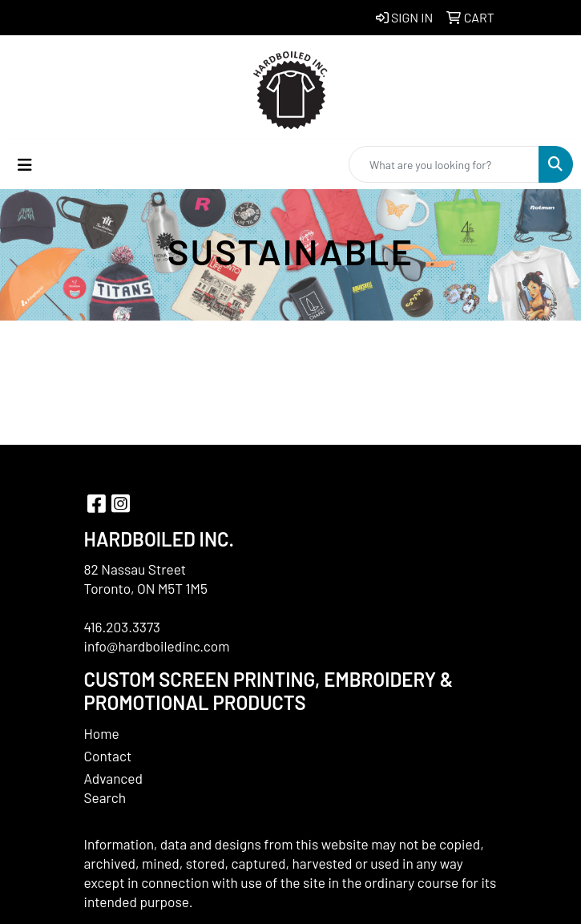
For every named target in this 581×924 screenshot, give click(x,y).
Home (102, 733)
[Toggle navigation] (25, 165)
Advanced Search (114, 788)
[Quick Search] (444, 164)
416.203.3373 (123, 627)
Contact (108, 756)
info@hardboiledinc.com (157, 646)
